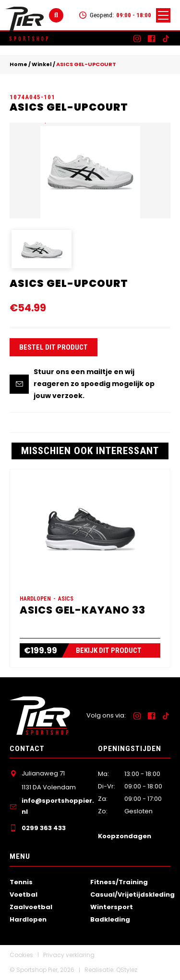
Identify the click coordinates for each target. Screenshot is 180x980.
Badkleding (110, 919)
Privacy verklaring (69, 955)
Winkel (42, 64)
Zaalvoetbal (31, 907)
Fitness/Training (119, 882)
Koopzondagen (125, 836)
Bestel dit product (54, 347)
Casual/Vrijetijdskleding (132, 895)
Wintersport (112, 907)
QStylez (127, 970)
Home (18, 64)
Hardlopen (28, 919)
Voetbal (24, 895)
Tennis (21, 882)
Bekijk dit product (109, 650)
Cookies (21, 955)
